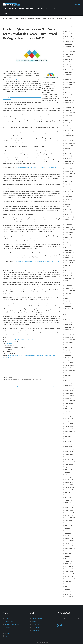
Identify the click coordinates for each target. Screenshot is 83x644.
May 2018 (67, 240)
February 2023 (68, 100)
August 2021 (68, 146)
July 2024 (67, 57)
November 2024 (68, 47)
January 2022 (68, 133)
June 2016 (67, 298)
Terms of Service (36, 624)
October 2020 (68, 171)
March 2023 (67, 97)
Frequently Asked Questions (27, 9)
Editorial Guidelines (37, 619)
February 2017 (68, 278)
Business (8, 379)
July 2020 (67, 179)
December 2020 (68, 166)
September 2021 (69, 143)
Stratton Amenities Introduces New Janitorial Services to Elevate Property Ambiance (16, 385)
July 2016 (67, 296)
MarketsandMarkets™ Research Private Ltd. (23, 340)
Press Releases (13, 9)
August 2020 (68, 176)
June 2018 (67, 237)
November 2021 (68, 138)
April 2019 (67, 212)
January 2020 (68, 194)
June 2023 (67, 90)
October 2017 (68, 258)
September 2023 (69, 82)
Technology (35, 379)
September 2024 (69, 52)
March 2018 (67, 245)
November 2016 (68, 286)
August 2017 (68, 263)
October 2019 (68, 202)
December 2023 (68, 75)
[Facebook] (76, 5)
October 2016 (68, 288)
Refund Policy (35, 627)
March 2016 (67, 306)
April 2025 (67, 34)
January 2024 (68, 72)
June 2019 (67, 207)
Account (5, 13)
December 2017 (68, 253)
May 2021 (67, 153)
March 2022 (67, 128)
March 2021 (67, 158)
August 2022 (68, 115)
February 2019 (68, 217)
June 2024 (67, 59)
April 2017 (67, 273)
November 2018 (68, 225)
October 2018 (68, 227)
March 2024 (67, 67)
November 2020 (68, 169)
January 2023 (68, 103)
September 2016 (69, 291)
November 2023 (68, 77)
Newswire (11, 18)
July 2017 (67, 265)
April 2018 (67, 242)
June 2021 (67, 151)
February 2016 (68, 309)
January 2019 (68, 220)
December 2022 (68, 105)
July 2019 (67, 204)
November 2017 (68, 255)
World (40, 379)
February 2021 (68, 161)
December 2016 (68, 283)
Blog (47, 9)
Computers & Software (16, 379)
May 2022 (67, 123)
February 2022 (68, 131)
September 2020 (69, 174)
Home (5, 9)
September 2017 (69, 260)
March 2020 (67, 189)
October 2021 (68, 141)
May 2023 (67, 92)
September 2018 (69, 230)
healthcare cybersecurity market (18, 80)
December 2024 (68, 44)
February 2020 (68, 192)
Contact (53, 9)
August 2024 (68, 54)
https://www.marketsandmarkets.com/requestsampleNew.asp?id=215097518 (36, 167)
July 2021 (67, 148)
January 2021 (68, 164)
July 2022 (67, 118)
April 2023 (67, 95)
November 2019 (68, 199)
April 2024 (67, 64)
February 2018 (68, 247)
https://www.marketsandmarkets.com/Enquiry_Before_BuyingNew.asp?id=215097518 (38, 261)
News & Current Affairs (27, 379)
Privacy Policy (35, 630)
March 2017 (67, 275)
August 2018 (68, 232)
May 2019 (67, 209)
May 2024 (67, 62)
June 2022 (67, 120)
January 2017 (68, 281)
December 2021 (68, 136)
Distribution (40, 9)
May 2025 (67, 31)
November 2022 (68, 108)
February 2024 (68, 69)
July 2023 (67, 87)
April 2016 (67, 303)
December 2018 (68, 222)
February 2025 (68, 39)
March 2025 (67, 36)
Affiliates (34, 622)
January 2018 (68, 250)
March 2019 (67, 214)
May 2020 (67, 184)
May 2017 (67, 270)
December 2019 (68, 197)
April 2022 (67, 125)
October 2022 (68, 110)
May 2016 (67, 301)
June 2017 (67, 268)
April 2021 (67, 156)
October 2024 (68, 49)
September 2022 (69, 113)
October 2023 (68, 80)
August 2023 (68, 85)
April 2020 (67, 186)
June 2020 (67, 181)
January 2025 (68, 41)
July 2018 (67, 235)
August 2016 (68, 293)
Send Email (9, 344)
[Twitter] (79, 5)
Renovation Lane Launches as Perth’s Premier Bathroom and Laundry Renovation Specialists (47, 385)
